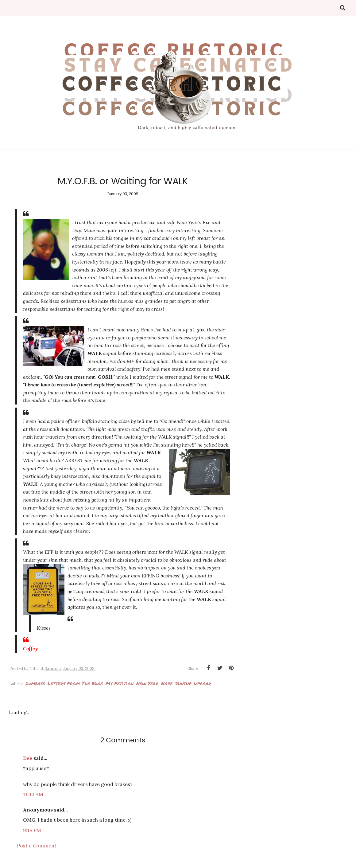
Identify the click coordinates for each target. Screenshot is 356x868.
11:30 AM (33, 794)
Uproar (203, 683)
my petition (120, 683)
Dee (28, 758)
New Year (147, 683)
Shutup (183, 683)
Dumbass (35, 683)
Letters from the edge (75, 683)
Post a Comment (37, 846)
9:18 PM (32, 830)
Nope (167, 683)
